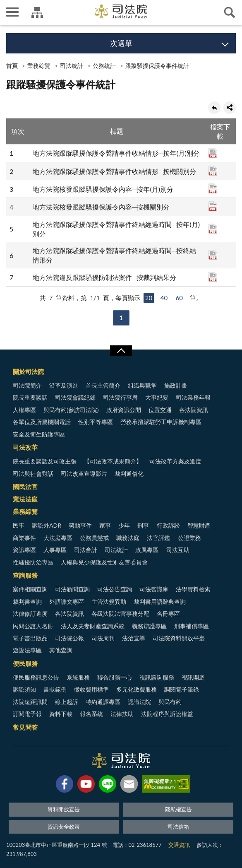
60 (179, 298)
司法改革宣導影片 (84, 474)
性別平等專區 (96, 422)
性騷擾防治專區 (33, 562)
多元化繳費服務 (137, 689)
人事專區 (55, 550)
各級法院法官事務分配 (120, 614)
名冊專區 (168, 614)
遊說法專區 (27, 650)
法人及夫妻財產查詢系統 (93, 626)
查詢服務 (25, 575)
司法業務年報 (193, 397)
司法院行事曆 (120, 397)
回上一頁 (214, 108)
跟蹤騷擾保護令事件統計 (157, 66)
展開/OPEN (121, 351)
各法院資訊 (194, 410)
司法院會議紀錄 (75, 397)
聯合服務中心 (115, 677)
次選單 (121, 43)
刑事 (143, 525)
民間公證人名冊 (33, 626)
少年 (124, 525)
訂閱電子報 (27, 714)
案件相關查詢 (30, 589)
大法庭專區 (58, 538)
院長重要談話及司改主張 (45, 461)
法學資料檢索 (193, 589)
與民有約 (170, 702)
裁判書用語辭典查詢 (160, 602)
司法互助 (178, 550)
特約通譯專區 (103, 702)
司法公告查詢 (115, 589)
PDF (213, 153)
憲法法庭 (25, 499)
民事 (19, 525)
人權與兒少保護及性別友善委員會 (104, 562)
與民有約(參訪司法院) (71, 410)
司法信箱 (178, 827)
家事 (105, 525)
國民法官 (25, 487)
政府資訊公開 (124, 410)
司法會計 (86, 550)
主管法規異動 (109, 602)
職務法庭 (128, 538)
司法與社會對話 (33, 474)
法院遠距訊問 (30, 702)
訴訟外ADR (47, 525)
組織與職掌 (142, 385)
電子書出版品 (30, 638)
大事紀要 (157, 397)
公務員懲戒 (94, 538)
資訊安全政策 (64, 827)
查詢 (230, 12)
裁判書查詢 (27, 602)
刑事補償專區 (192, 626)
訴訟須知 (24, 689)
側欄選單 (12, 12)
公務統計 (104, 66)
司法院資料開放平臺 (179, 638)
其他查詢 (61, 650)
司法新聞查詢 (72, 589)
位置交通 (160, 410)
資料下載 (61, 714)
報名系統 (91, 714)
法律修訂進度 (30, 614)
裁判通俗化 (129, 474)
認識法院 (139, 702)
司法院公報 (69, 638)
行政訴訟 (168, 525)
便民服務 (25, 663)
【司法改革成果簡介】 (113, 461)
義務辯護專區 (149, 626)
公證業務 (189, 538)
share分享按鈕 (230, 108)
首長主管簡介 (103, 385)
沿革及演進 (64, 385)
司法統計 (72, 66)
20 (149, 298)
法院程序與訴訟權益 (167, 714)
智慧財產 (199, 525)
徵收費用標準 (91, 689)
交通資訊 (179, 845)
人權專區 (24, 410)
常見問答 (25, 727)
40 (164, 298)
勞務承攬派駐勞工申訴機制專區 (161, 422)
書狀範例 (55, 689)
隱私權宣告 (179, 809)
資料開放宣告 (64, 809)
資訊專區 (24, 550)
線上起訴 (67, 702)
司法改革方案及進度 (175, 461)
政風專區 (147, 550)
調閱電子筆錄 (182, 689)
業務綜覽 (39, 66)
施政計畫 (176, 385)
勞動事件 (80, 525)
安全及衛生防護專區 (39, 434)
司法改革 (25, 447)
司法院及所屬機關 (37, 12)
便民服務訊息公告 (36, 677)
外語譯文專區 (67, 602)
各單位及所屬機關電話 (42, 422)
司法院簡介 (27, 385)
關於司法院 (28, 371)
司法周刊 (103, 638)
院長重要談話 (30, 397)
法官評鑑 (158, 538)
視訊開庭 (193, 677)
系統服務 (78, 677)
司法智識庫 (154, 589)
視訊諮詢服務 (157, 677)
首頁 (12, 66)
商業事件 (24, 538)
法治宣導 (134, 638)
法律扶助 (122, 714)
